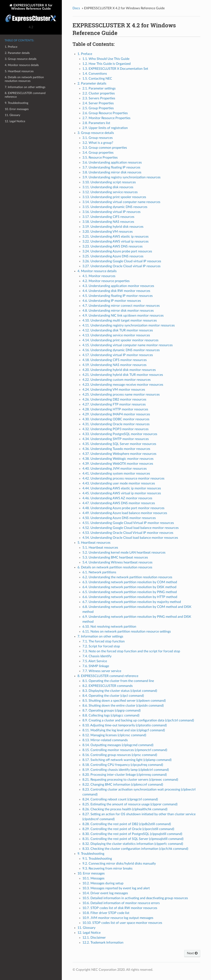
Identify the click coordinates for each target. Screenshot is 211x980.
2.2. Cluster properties (99, 93)
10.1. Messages (93, 878)
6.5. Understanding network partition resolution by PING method (130, 592)
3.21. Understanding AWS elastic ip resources (115, 237)
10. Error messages (17, 109)
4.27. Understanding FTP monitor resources (114, 404)
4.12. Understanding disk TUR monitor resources (118, 330)
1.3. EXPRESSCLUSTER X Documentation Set (115, 69)
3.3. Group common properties (105, 148)
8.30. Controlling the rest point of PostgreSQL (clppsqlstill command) (132, 834)
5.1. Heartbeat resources (100, 548)
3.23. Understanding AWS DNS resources (113, 246)
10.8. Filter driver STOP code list (106, 913)
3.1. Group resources (98, 138)
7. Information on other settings (25, 87)
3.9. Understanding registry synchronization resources (121, 177)
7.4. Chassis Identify (97, 656)
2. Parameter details (17, 53)
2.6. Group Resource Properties (105, 113)
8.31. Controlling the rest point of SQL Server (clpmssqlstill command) (133, 839)
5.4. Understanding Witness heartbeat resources (117, 562)
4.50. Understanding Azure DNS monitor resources (119, 518)
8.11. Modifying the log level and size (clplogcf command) (124, 730)
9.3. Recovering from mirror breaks (107, 869)
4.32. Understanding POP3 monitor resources (115, 429)
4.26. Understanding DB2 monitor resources (114, 399)
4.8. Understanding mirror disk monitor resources (118, 311)
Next (192, 953)
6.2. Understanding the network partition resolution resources (127, 577)
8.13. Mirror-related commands (105, 740)
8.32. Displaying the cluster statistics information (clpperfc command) (133, 844)
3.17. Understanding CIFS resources (108, 217)
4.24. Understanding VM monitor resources (114, 390)
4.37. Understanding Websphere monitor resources (119, 454)
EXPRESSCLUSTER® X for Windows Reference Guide (31, 13)
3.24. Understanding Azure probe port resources (117, 251)
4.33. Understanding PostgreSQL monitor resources (120, 434)
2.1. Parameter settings (99, 88)
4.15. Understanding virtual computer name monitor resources (128, 345)
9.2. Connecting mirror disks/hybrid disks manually (119, 864)
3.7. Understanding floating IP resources (111, 167)
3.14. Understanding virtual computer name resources (121, 202)
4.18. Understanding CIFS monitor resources (115, 360)
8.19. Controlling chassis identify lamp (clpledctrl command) (126, 770)
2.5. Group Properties (98, 108)
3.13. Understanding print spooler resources (114, 197)
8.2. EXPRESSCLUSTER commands (108, 686)
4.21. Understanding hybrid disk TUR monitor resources (123, 375)
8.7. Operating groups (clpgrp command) (111, 711)
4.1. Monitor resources (99, 276)
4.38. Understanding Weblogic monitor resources (118, 459)
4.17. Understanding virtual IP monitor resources (118, 355)
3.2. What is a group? (98, 143)
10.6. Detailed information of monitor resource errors (121, 903)
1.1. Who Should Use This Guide (106, 59)
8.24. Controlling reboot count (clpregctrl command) (120, 799)
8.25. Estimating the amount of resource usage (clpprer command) (130, 804)
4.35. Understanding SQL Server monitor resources (119, 444)
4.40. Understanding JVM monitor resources (115, 469)
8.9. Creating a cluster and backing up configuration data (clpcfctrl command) (138, 720)
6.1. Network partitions (99, 572)
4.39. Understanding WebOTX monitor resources (118, 464)
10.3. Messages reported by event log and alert (116, 888)
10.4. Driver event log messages (105, 893)
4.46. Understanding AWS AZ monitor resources (117, 498)
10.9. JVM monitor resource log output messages (118, 918)
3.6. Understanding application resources (112, 163)
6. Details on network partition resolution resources (24, 79)
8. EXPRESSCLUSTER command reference (25, 95)
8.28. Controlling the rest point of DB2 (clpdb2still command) (127, 824)
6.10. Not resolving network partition (109, 627)
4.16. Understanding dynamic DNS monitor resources (121, 350)
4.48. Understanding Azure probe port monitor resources (123, 508)
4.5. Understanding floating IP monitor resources (118, 296)
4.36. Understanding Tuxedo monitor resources (116, 449)
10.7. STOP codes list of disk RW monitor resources (120, 908)
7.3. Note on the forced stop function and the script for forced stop (131, 651)
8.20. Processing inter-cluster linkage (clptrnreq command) (125, 775)
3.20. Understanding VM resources (108, 232)
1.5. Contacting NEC (97, 79)
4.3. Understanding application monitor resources (118, 286)
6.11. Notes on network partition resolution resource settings (127, 632)
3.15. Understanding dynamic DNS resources (115, 207)
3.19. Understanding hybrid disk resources (113, 227)
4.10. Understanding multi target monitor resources (120, 320)
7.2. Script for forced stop (101, 646)
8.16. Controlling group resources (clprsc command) (120, 755)
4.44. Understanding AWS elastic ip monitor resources (122, 488)
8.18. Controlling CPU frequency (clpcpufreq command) (123, 765)
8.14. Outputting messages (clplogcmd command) (118, 745)
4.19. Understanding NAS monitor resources (114, 365)
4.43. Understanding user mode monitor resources (119, 483)
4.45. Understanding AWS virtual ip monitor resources (122, 493)
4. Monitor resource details (22, 65)
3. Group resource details (21, 59)
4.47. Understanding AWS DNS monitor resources (119, 503)
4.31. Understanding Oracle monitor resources (116, 424)
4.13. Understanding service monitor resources (116, 335)
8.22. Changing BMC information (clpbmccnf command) (123, 785)
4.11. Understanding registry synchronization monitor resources (129, 325)
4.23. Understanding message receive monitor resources (123, 385)
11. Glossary (12, 115)
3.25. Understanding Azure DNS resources (113, 256)
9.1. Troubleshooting (97, 859)
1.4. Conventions (95, 74)
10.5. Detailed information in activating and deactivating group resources (135, 898)
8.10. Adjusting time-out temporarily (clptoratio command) (125, 725)
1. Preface (11, 47)
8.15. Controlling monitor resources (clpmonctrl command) (125, 750)
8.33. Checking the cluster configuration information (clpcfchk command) (135, 849)
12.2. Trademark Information (103, 943)
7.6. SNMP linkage (96, 666)
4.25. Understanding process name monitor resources (121, 395)
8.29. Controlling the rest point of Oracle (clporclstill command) (128, 829)
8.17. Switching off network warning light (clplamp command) (127, 760)
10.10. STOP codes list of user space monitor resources (122, 923)
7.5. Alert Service (95, 661)
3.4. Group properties (98, 153)
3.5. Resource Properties (100, 158)
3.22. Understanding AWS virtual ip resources (115, 242)
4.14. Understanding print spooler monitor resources (120, 340)
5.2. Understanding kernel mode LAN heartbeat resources (124, 553)
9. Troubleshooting (16, 103)
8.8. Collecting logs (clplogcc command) (111, 715)
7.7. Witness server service (102, 671)
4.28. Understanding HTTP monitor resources (115, 409)
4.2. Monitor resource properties (106, 281)
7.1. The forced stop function (104, 641)
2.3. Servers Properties (99, 98)
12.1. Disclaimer (94, 938)
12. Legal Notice (15, 121)
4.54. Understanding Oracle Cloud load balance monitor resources (130, 538)
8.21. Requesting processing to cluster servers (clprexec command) (130, 780)
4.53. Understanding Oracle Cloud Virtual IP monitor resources (128, 533)
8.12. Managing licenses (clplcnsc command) (114, 735)
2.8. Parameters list (96, 123)
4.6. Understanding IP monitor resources (112, 301)
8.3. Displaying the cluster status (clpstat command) (120, 691)
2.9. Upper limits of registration (105, 128)
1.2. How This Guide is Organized (107, 64)
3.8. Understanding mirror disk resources (112, 172)
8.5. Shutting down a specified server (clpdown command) (124, 701)
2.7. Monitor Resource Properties (106, 118)
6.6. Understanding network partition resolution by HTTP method (130, 597)
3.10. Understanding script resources (109, 182)
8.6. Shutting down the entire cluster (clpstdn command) (123, 706)
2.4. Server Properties (98, 103)
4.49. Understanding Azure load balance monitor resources (125, 513)
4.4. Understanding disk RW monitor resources (116, 291)
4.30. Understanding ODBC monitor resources (116, 419)
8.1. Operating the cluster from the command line (118, 681)
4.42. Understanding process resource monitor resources (123, 478)
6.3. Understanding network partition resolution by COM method (130, 582)
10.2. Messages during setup (103, 883)
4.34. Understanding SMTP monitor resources (116, 439)
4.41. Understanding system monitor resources (116, 474)
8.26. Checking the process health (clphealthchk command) (125, 809)
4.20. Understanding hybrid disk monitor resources (119, 370)
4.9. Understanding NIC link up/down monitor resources (123, 316)
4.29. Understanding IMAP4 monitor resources (116, 414)
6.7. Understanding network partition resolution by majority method (132, 602)
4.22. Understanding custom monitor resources (117, 380)
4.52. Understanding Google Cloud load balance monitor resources (131, 528)
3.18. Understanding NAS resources (108, 222)
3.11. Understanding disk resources (108, 187)
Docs (76, 8)
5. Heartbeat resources (19, 71)
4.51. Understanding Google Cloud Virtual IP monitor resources (128, 523)
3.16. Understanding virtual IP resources (111, 212)
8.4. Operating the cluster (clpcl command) (113, 696)
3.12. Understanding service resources (110, 192)
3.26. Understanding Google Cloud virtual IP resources (122, 261)
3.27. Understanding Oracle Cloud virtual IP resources (121, 266)
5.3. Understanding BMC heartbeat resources (115, 557)
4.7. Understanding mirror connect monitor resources (121, 306)
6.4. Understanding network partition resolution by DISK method (129, 587)
